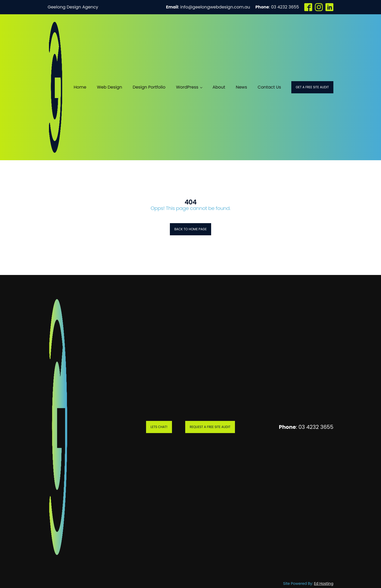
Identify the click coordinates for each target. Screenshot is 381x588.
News (241, 87)
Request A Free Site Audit (210, 427)
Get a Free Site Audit (312, 87)
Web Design (109, 87)
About (219, 87)
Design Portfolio (149, 87)
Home (80, 87)
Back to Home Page (190, 229)
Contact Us (269, 87)
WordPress (187, 87)
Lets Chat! (159, 427)
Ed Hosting (324, 584)
